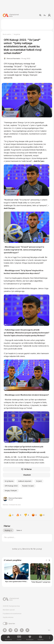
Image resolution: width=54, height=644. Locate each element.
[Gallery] (27, 575)
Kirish (49, 15)
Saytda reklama (8, 617)
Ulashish (27, 475)
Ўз (45, 15)
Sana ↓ (19, 530)
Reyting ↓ (8, 530)
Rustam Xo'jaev (28, 486)
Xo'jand (39, 481)
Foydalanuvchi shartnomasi (12, 614)
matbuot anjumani (25, 481)
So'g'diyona (9, 481)
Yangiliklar (17, 34)
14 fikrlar (27, 469)
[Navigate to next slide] (49, 560)
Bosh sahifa (7, 34)
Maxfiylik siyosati (9, 610)
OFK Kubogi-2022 (11, 486)
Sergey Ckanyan (11, 490)
